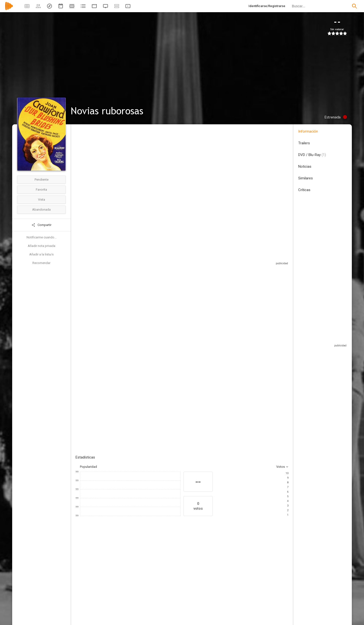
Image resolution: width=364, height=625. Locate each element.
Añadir (112, 364)
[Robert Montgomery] (178, 591)
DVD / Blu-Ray (312, 155)
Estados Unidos (87, 161)
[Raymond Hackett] (207, 591)
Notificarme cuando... (42, 237)
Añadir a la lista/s (41, 254)
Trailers (304, 143)
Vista (42, 200)
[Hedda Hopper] (266, 591)
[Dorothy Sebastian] (149, 591)
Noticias (305, 166)
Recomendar (41, 263)
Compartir (41, 225)
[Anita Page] (119, 591)
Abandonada (41, 210)
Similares (306, 178)
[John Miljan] (236, 591)
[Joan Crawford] (90, 591)
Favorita (41, 190)
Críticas (304, 190)
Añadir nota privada (42, 246)
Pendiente (42, 180)
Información (308, 131)
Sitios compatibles (236, 253)
